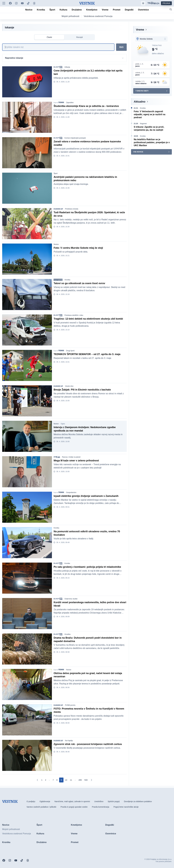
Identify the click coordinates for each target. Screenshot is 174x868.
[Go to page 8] (57, 780)
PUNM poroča (70, 705)
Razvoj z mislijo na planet (71, 457)
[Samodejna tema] (143, 3)
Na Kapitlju (69, 741)
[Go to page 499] (80, 780)
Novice (56, 244)
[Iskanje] (58, 47)
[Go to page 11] (71, 780)
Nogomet (143, 124)
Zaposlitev (70, 103)
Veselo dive (69, 386)
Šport (56, 173)
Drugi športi (70, 351)
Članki (49, 37)
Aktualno (140, 102)
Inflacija (67, 67)
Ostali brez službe (71, 599)
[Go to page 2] (46, 780)
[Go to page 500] (86, 780)
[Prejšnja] (38, 780)
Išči (121, 47)
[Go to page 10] (66, 780)
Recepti (79, 37)
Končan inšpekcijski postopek (75, 138)
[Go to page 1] (42, 780)
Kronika (67, 280)
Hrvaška (67, 634)
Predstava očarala (72, 209)
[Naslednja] (91, 780)
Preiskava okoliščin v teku (74, 315)
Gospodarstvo (71, 492)
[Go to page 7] (53, 780)
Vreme (140, 30)
